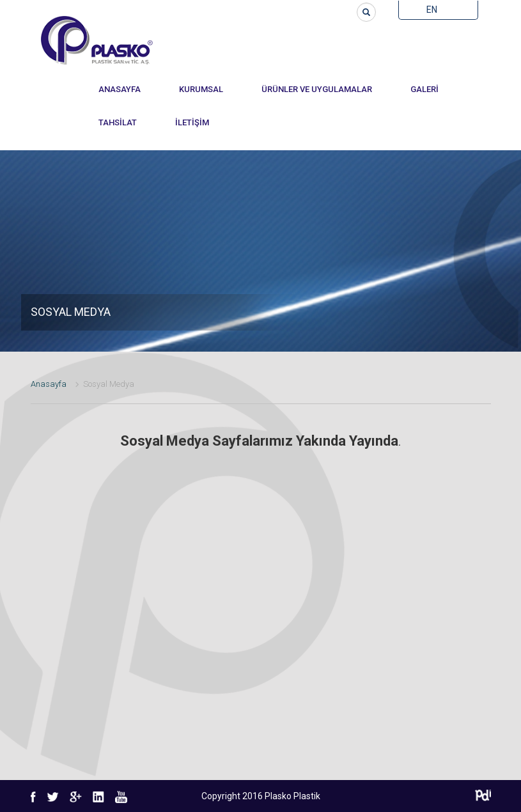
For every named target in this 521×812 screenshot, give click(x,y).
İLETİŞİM (192, 122)
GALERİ (424, 89)
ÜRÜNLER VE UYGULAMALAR (317, 89)
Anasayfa (49, 384)
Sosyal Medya (109, 384)
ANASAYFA (120, 89)
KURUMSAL (201, 89)
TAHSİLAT (118, 122)
